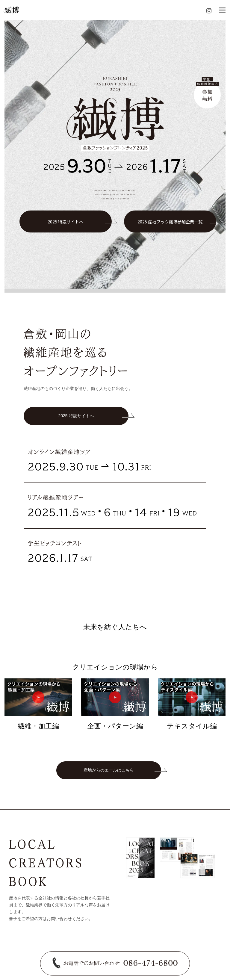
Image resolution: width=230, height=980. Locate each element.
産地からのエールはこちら (109, 770)
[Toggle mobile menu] (222, 10)
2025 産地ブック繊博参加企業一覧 (170, 221)
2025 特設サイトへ (65, 221)
